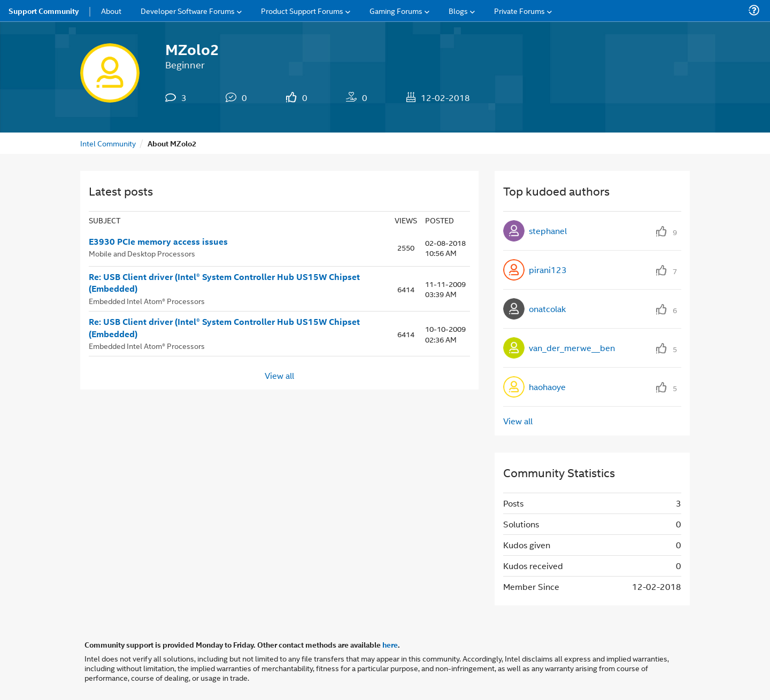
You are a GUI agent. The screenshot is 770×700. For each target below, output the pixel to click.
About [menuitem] (111, 10)
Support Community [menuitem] (44, 11)
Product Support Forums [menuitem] (302, 10)
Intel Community (108, 143)
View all (279, 375)
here (390, 644)
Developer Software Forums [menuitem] (188, 10)
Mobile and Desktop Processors (142, 253)
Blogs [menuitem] (458, 10)
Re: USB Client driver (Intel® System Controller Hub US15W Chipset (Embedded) (224, 283)
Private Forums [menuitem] (519, 10)
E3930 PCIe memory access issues (158, 242)
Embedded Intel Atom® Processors (147, 301)
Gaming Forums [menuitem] (396, 10)
